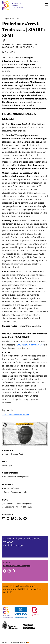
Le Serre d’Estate (12, 488)
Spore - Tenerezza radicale (16, 492)
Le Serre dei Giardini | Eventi (16, 477)
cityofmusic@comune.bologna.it (17, 566)
